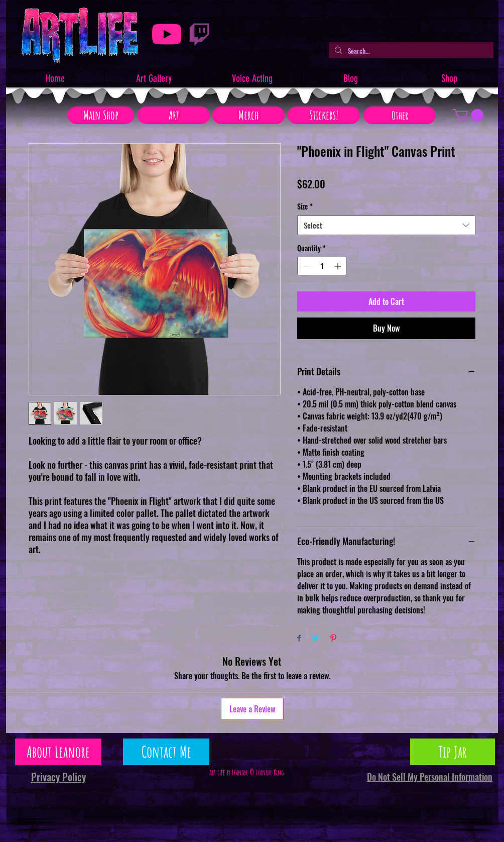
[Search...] (410, 51)
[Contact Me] (166, 752)
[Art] (174, 115)
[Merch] (248, 115)
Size (305, 206)
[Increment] (339, 266)
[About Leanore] (58, 752)
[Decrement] (305, 266)
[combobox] (386, 225)
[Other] (400, 115)
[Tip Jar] (453, 752)
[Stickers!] (324, 115)
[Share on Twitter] (315, 639)
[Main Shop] (101, 115)
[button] (468, 115)
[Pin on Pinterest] (333, 639)
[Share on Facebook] (299, 639)
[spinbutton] (322, 266)
